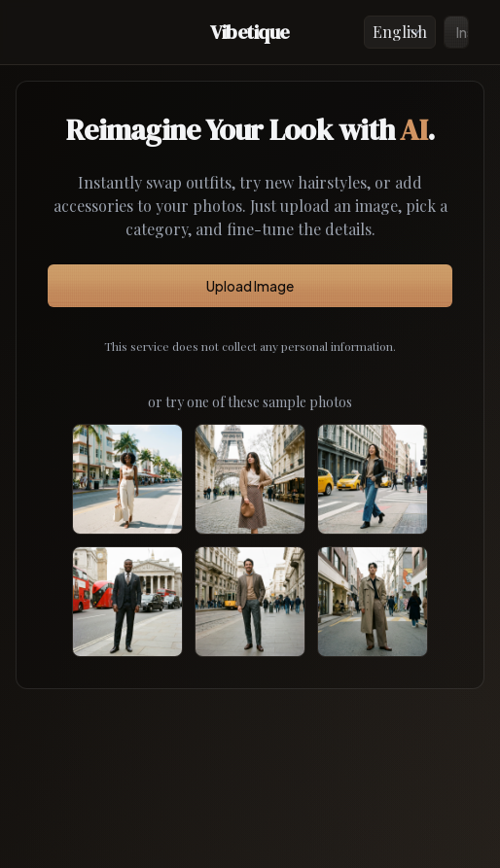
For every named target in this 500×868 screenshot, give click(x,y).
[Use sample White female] (250, 479)
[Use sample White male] (250, 602)
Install (463, 32)
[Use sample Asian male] (373, 602)
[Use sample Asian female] (373, 479)
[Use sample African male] (127, 602)
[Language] (400, 32)
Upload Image (250, 286)
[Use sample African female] (127, 479)
